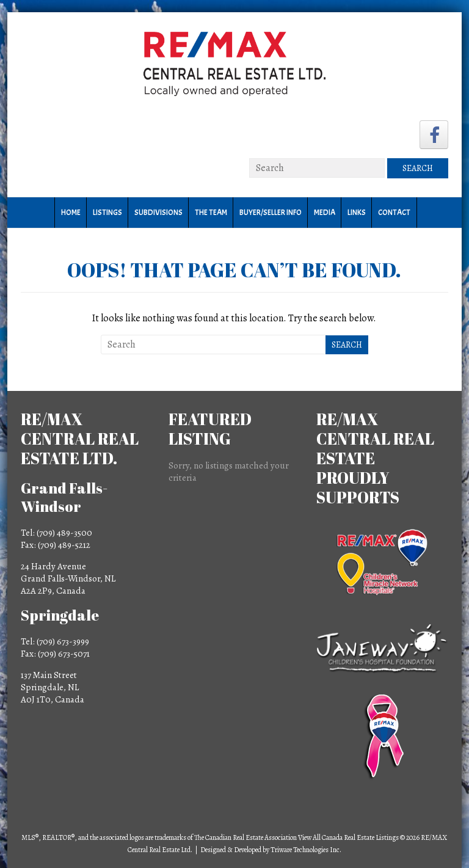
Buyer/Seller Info (271, 213)
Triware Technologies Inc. (306, 850)
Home (71, 213)
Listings (107, 213)
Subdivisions (158, 213)
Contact (394, 213)
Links (357, 213)
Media (325, 213)
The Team (211, 213)
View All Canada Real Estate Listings (348, 837)
